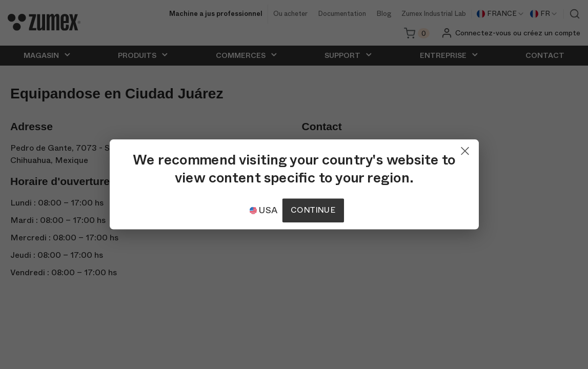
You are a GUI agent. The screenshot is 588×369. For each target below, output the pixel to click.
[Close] (465, 149)
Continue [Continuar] (313, 210)
